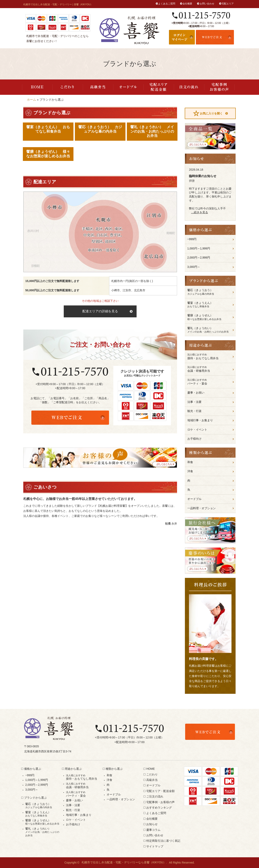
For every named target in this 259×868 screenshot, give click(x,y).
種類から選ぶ (114, 769)
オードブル (128, 87)
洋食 (190, 471)
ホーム (31, 100)
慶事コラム (153, 830)
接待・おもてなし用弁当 (210, 356)
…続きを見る (200, 212)
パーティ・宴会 (210, 382)
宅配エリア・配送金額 (159, 87)
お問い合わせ (207, 4)
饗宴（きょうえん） (210, 305)
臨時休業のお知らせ (203, 176)
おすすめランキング (159, 808)
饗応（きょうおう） (210, 292)
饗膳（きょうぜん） (210, 317)
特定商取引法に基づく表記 (163, 841)
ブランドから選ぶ (35, 798)
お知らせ (152, 824)
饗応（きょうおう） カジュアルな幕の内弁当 (100, 129)
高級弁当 (98, 87)
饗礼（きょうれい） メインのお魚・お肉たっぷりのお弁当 (152, 131)
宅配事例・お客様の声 (219, 87)
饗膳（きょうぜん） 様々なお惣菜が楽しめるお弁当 (48, 154)
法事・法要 (194, 402)
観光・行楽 (194, 411)
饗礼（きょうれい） (210, 330)
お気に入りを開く (211, 113)
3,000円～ (194, 267)
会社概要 (187, 4)
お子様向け (194, 439)
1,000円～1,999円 (199, 248)
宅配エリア (228, 4)
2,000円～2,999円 (199, 258)
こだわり (68, 87)
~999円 (192, 239)
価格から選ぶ (33, 769)
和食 (190, 462)
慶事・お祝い (196, 393)
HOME (37, 87)
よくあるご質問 (167, 4)
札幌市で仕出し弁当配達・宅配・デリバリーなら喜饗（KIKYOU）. (124, 863)
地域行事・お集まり (200, 420)
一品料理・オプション (202, 508)
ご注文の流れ (189, 87)
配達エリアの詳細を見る (100, 311)
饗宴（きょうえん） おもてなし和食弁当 (48, 129)
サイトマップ (155, 846)
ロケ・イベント (197, 430)
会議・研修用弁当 (210, 369)
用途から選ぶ (73, 769)
